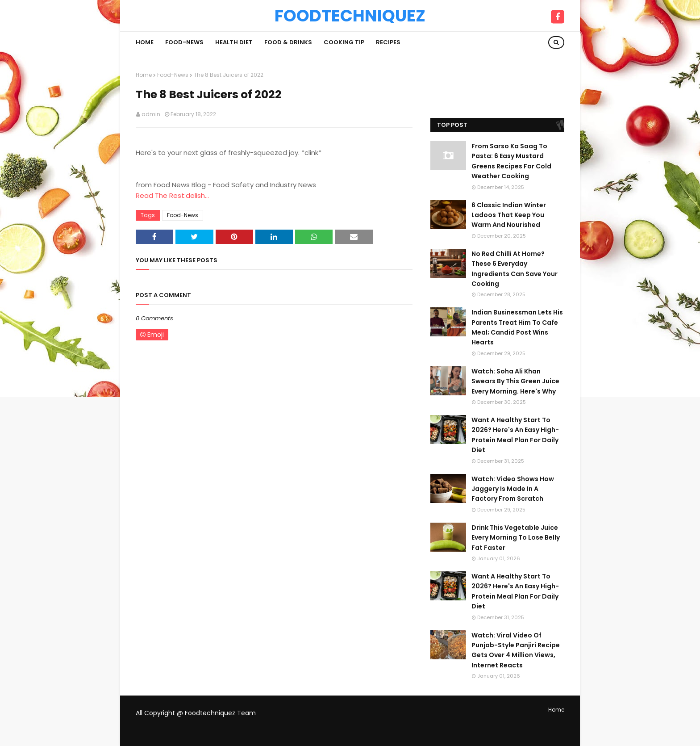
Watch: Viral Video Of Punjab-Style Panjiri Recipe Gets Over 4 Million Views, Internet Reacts (516, 650)
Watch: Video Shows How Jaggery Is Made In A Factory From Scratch (513, 489)
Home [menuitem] (145, 42)
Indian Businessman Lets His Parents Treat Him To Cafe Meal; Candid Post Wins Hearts (517, 327)
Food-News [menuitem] (184, 42)
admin (151, 114)
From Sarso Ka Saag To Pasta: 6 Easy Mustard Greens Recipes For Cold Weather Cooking (511, 161)
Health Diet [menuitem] (234, 42)
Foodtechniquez (350, 16)
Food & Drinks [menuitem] (288, 42)
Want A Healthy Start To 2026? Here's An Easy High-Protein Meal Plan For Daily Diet (515, 435)
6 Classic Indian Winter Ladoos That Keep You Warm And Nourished (509, 215)
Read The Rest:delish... (172, 195)
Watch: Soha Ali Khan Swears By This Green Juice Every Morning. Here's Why (515, 381)
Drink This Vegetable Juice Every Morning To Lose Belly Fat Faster (516, 538)
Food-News (173, 75)
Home (144, 75)
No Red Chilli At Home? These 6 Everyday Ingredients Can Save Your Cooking (515, 269)
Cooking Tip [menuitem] (344, 42)
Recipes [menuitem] (388, 42)
